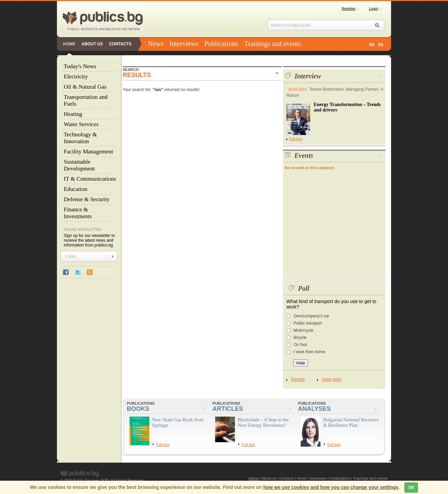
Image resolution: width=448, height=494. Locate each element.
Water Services (81, 124)
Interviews (184, 44)
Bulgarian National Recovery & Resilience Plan (351, 423)
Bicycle (300, 338)
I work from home (309, 352)
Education (76, 189)
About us (92, 44)
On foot (300, 345)
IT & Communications (90, 179)
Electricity (76, 77)
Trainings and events (272, 44)
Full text (294, 139)
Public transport (308, 323)
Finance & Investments (78, 213)
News (155, 44)
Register (349, 9)
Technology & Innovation (80, 138)
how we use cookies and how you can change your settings (331, 487)
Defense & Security (87, 199)
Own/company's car (311, 316)
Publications (221, 44)
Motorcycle (303, 330)
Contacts (120, 44)
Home (69, 44)
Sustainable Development (79, 165)
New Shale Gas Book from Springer (178, 423)
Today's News (80, 66)
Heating (73, 114)
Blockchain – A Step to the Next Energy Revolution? (263, 423)
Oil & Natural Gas (85, 87)
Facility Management (88, 152)
